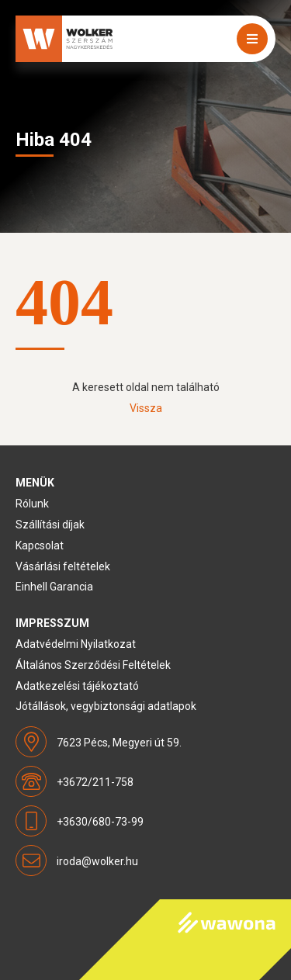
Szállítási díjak (50, 525)
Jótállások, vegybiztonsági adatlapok (106, 706)
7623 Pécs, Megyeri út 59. (119, 743)
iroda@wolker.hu (97, 861)
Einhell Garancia (54, 587)
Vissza (146, 408)
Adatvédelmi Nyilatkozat (76, 644)
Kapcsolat (40, 545)
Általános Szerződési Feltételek (93, 665)
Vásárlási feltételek (63, 566)
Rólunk (32, 504)
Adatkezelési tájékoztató (77, 686)
